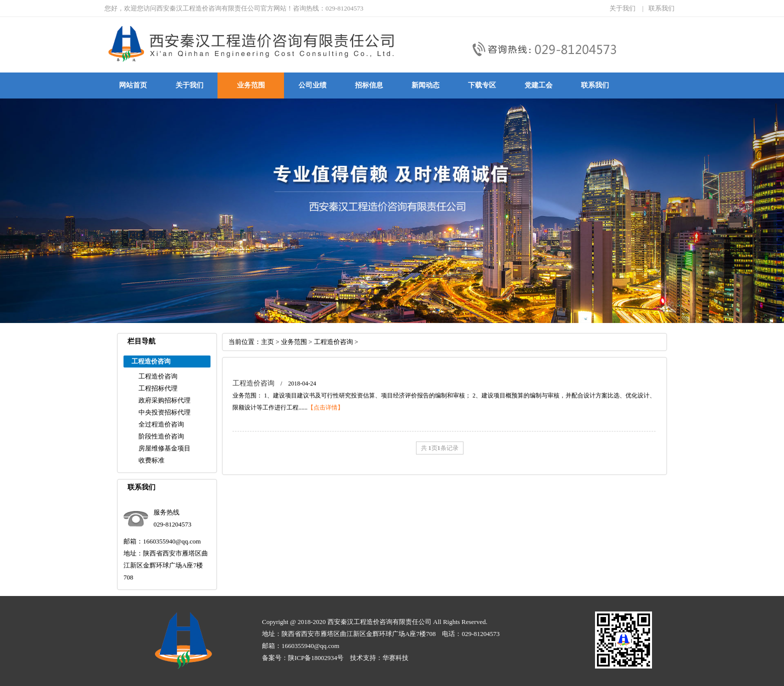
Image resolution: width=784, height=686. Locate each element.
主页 (267, 342)
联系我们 (661, 8)
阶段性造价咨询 (161, 436)
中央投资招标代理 (164, 412)
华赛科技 (395, 658)
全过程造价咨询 (161, 424)
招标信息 (369, 85)
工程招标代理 (158, 388)
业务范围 (251, 85)
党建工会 (538, 85)
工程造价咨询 (158, 376)
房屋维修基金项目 (164, 448)
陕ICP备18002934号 (316, 658)
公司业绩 (312, 85)
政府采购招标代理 (164, 400)
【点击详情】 (325, 407)
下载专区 (482, 85)
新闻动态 (425, 85)
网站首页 (133, 85)
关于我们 (622, 8)
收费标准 (151, 460)
